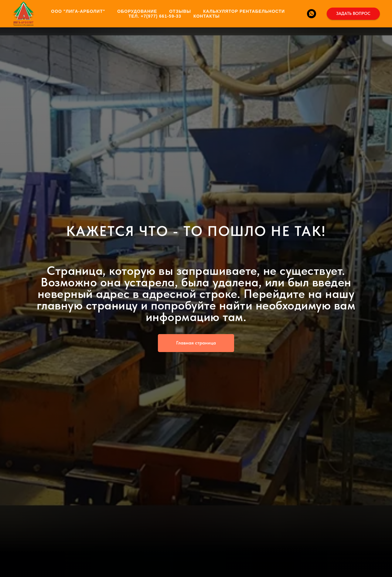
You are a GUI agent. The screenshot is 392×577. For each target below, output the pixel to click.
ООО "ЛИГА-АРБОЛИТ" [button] (78, 11)
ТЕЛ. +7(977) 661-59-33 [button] (155, 16)
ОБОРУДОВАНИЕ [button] (137, 11)
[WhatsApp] (312, 14)
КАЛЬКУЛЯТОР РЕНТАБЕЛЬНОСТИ (244, 11)
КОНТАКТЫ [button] (206, 16)
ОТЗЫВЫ (180, 11)
